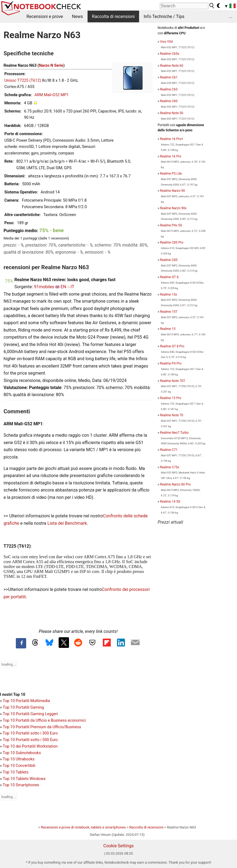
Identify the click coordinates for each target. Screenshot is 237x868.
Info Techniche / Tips (164, 16)
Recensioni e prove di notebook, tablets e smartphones (83, 827)
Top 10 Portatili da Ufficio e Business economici (44, 720)
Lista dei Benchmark (67, 523)
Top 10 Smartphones (21, 785)
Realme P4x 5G (171, 225)
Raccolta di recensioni (113, 16)
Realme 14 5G (170, 502)
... (231, 16)
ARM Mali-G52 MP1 (52, 95)
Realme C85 (169, 260)
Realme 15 (168, 329)
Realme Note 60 (172, 66)
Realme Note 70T (173, 381)
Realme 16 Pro (171, 156)
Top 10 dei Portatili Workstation (30, 746)
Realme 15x (169, 295)
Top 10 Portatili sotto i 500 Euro (30, 740)
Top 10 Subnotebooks (22, 753)
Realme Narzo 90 (172, 191)
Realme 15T (169, 312)
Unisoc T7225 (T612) (23, 81)
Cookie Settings (119, 846)
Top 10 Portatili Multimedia (26, 701)
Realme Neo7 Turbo (174, 433)
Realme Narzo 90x (173, 208)
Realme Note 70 (172, 415)
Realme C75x (170, 467)
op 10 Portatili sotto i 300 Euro (31, 733)
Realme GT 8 (169, 277)
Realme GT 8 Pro (172, 346)
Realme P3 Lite (171, 174)
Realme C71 (169, 450)
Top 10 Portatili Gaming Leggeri (30, 714)
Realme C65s (170, 54)
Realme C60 (169, 101)
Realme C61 (169, 77)
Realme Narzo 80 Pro (175, 484)
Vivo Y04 (166, 42)
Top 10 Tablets (16, 772)
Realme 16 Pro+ (172, 139)
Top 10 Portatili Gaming (23, 707)
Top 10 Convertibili (19, 766)
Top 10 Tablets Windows (24, 779)
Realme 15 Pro (171, 398)
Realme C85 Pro (172, 242)
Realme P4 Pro (171, 363)
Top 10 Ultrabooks (19, 759)
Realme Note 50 (172, 113)
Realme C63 (169, 89)
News (77, 16)
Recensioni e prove (45, 16)
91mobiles (44, 287)
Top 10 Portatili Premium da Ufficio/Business (42, 727)
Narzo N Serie (51, 66)
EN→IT (67, 287)
